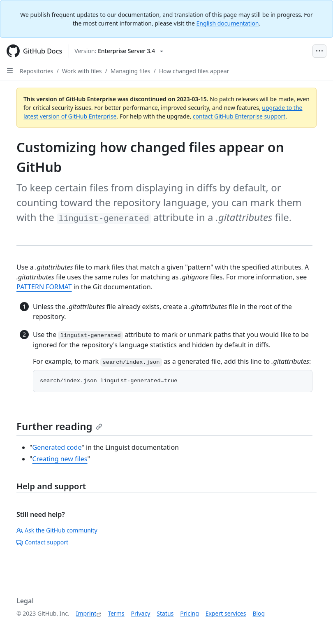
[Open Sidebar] (10, 71)
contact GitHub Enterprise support (239, 116)
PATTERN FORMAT (44, 287)
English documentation (227, 23)
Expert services (226, 613)
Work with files (82, 71)
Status (165, 613)
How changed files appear (194, 71)
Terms (116, 613)
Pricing (189, 613)
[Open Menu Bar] (319, 51)
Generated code (57, 447)
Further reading (59, 426)
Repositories (37, 71)
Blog (259, 613)
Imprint (86, 613)
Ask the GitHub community (57, 530)
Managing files (131, 71)
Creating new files (60, 459)
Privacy (141, 613)
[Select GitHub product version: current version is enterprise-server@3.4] (119, 51)
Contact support (42, 542)
